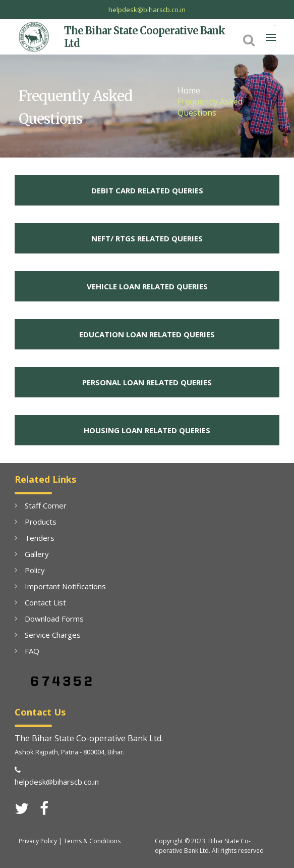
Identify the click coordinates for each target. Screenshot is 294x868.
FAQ (32, 651)
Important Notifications (65, 586)
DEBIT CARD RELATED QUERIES (147, 190)
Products (41, 522)
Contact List (45, 602)
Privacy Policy (38, 841)
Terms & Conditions (92, 841)
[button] (249, 39)
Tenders (40, 538)
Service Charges (53, 635)
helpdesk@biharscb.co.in (147, 10)
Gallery (37, 554)
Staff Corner (46, 505)
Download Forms (54, 619)
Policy (35, 570)
